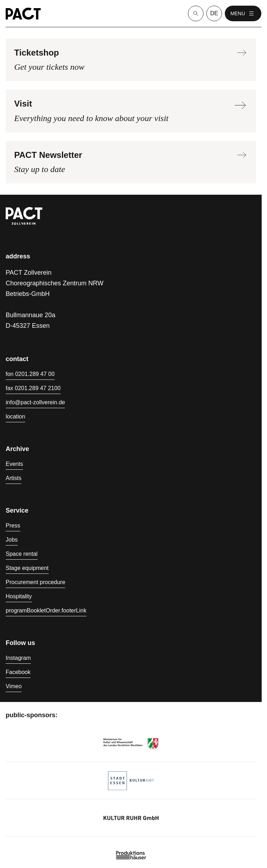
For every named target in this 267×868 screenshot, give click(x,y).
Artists (13, 478)
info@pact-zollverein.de (35, 402)
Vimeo (14, 686)
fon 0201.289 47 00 (30, 374)
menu (243, 13)
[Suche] (196, 13)
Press (13, 526)
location (15, 416)
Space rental (22, 554)
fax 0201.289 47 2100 (33, 388)
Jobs (12, 540)
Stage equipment (27, 568)
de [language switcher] (214, 13)
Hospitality (19, 596)
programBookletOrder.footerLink (46, 610)
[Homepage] (23, 14)
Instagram (18, 658)
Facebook (18, 672)
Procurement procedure (35, 582)
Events (14, 464)
